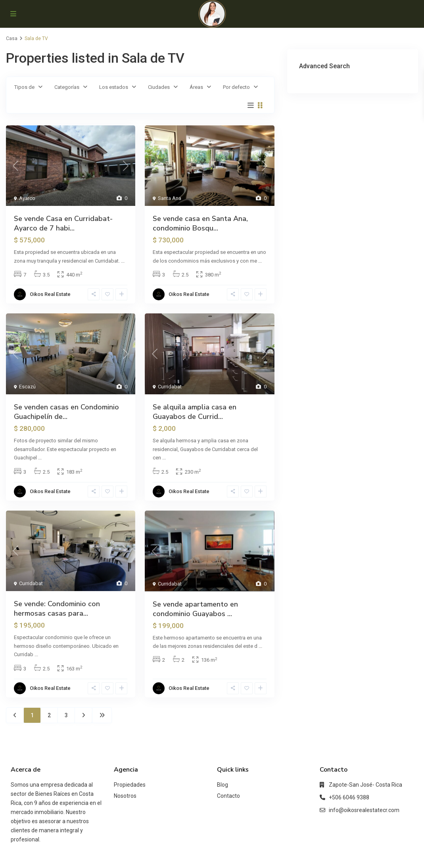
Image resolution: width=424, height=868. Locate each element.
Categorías (67, 87)
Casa (12, 38)
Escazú (27, 387)
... (123, 261)
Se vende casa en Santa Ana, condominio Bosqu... (200, 223)
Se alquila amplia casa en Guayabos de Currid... (195, 412)
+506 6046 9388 (349, 797)
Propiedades (130, 785)
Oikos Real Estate (50, 294)
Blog (223, 785)
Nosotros (125, 796)
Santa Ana (170, 198)
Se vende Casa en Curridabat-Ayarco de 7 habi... (63, 223)
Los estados (114, 87)
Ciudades (159, 87)
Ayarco (27, 198)
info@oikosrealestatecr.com (364, 810)
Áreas (196, 87)
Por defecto (236, 87)
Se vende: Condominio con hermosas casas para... (57, 609)
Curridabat (170, 387)
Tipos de (24, 87)
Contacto (228, 796)
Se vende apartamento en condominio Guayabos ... (195, 609)
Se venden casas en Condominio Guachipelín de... (66, 412)
